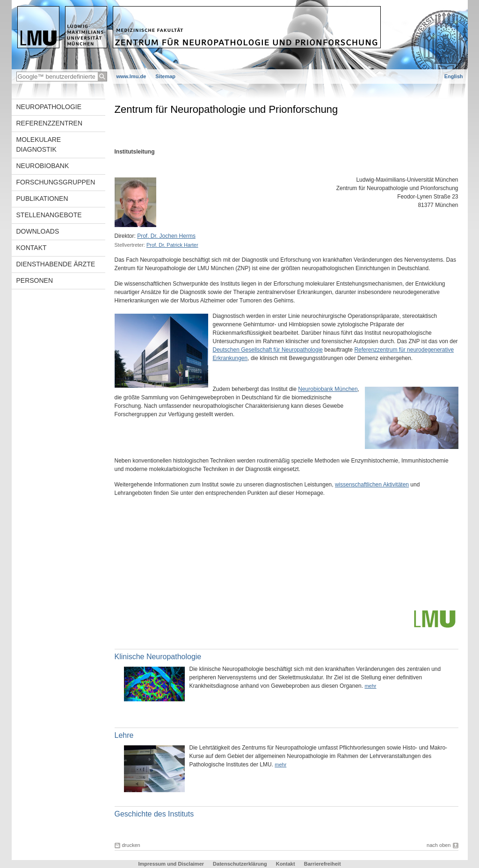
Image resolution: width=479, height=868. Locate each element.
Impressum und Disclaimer (171, 864)
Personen (35, 280)
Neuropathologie (49, 107)
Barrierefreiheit (323, 864)
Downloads (38, 231)
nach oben (439, 845)
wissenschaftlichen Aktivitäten (372, 485)
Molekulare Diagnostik (39, 144)
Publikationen (42, 199)
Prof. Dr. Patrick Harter (172, 245)
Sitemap (165, 76)
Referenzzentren (50, 123)
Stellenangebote (49, 215)
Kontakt (32, 248)
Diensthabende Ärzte (56, 264)
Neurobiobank (43, 166)
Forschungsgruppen (56, 182)
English (454, 76)
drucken (131, 845)
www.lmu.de (131, 76)
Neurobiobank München (328, 389)
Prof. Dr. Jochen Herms (166, 236)
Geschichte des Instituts (154, 814)
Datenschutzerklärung (240, 864)
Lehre (124, 735)
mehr (370, 686)
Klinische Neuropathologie (158, 657)
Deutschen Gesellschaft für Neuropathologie (268, 350)
